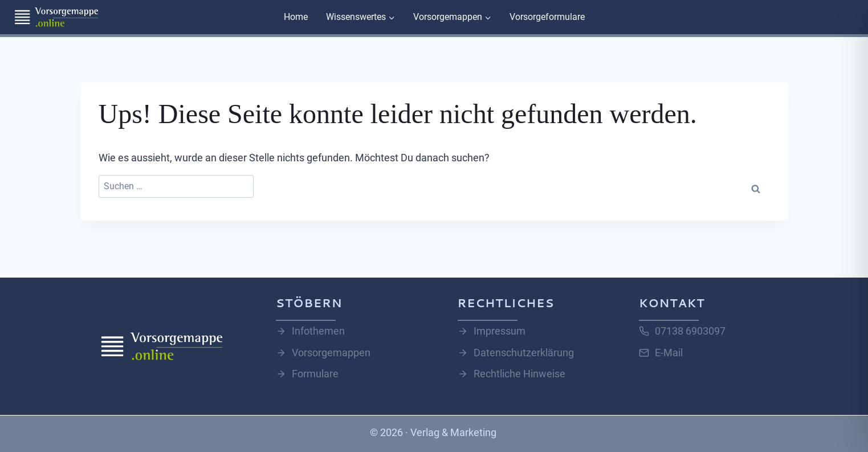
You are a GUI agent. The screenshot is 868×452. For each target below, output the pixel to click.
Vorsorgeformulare (547, 17)
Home (296, 17)
